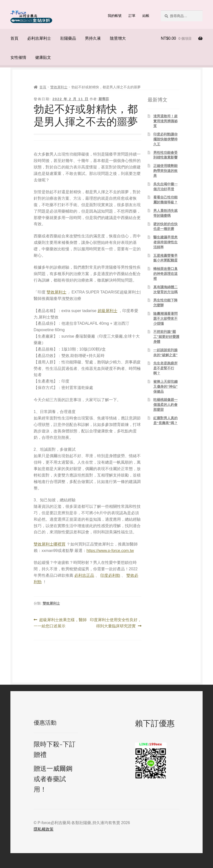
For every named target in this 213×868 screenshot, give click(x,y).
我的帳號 (115, 16)
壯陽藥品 (68, 38)
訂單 (132, 16)
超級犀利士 (107, 311)
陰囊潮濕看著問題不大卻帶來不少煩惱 (165, 319)
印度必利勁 (110, 575)
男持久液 (93, 38)
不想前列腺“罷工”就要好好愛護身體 (166, 337)
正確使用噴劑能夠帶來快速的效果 (165, 171)
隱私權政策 (44, 829)
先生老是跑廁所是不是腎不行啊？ (165, 368)
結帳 (146, 16)
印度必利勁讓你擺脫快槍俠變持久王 (165, 139)
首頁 (14, 38)
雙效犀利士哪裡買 (50, 544)
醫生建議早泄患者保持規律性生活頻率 (165, 242)
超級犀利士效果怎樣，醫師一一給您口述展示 (60, 623)
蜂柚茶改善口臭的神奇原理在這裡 (165, 274)
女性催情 (18, 57)
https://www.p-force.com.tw (110, 551)
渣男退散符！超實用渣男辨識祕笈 (165, 121)
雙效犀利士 (59, 87)
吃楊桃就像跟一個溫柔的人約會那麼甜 (165, 405)
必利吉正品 (84, 575)
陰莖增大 (118, 38)
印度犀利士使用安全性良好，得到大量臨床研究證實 (116, 623)
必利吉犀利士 (39, 38)
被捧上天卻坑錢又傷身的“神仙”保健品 (165, 386)
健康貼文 (43, 57)
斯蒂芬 (104, 99)
